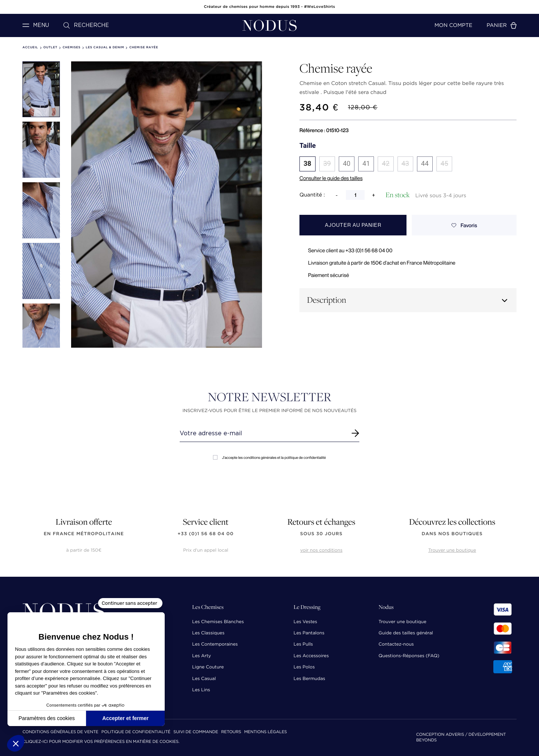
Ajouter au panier (353, 225)
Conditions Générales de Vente (60, 732)
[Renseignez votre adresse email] (263, 433)
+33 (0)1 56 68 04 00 (206, 534)
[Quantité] (355, 195)
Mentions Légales (265, 732)
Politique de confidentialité (136, 732)
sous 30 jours (321, 534)
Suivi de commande (196, 732)
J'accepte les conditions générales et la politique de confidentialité (269, 458)
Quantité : (312, 195)
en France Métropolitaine (84, 534)
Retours (231, 732)
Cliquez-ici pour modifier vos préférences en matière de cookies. (101, 742)
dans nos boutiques (452, 534)
